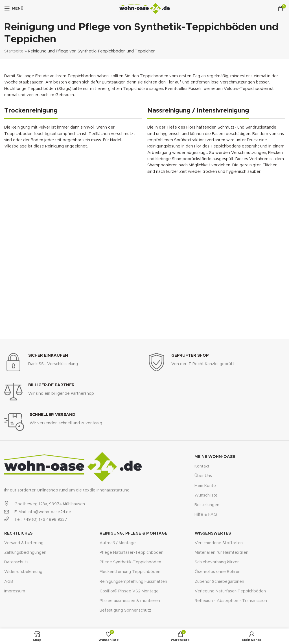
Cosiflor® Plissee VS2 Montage (129, 591)
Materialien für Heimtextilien (222, 553)
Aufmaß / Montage (118, 543)
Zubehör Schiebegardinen (219, 582)
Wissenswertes (213, 533)
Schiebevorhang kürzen (217, 562)
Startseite (14, 51)
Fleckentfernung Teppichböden (130, 572)
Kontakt (202, 466)
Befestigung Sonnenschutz (125, 610)
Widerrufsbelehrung (23, 572)
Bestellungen (207, 505)
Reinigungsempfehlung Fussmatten (133, 582)
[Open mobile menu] (14, 8)
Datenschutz (16, 562)
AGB (9, 582)
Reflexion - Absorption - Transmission (231, 601)
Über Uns (203, 476)
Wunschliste (206, 495)
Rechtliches (18, 533)
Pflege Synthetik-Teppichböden (130, 562)
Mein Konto (205, 486)
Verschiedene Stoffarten (219, 543)
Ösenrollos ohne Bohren (218, 572)
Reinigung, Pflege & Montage (133, 533)
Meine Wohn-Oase (215, 457)
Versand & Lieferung (24, 543)
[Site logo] (145, 8)
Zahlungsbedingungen (25, 553)
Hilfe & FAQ (206, 515)
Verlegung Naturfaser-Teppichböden (230, 591)
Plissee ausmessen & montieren (130, 601)
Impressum (15, 591)
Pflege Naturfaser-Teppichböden (132, 553)
